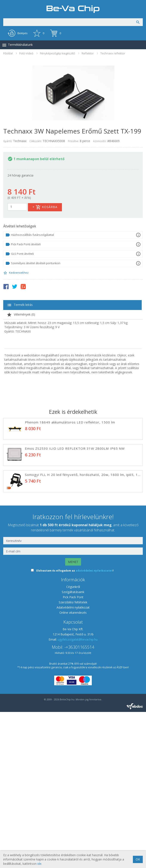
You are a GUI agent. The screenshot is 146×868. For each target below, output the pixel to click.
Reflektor (88, 53)
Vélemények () (21, 315)
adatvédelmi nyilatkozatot (94, 727)
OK (138, 859)
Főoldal (8, 53)
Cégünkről (73, 743)
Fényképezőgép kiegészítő (58, 53)
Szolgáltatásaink (73, 748)
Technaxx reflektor (113, 53)
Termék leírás (20, 305)
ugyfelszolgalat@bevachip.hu (78, 795)
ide (39, 864)
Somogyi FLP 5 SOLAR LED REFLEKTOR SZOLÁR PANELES (73, 606)
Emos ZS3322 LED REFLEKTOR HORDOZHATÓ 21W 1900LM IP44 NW (84, 580)
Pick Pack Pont (73, 753)
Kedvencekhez (16, 273)
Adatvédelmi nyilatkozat (73, 763)
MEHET (73, 718)
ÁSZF (120, 823)
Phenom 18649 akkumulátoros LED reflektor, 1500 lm (70, 422)
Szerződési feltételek (73, 758)
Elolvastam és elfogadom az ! (75, 727)
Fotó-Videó (26, 53)
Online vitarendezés (73, 769)
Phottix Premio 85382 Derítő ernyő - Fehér (61, 632)
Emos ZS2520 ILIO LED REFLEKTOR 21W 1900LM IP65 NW (75, 527)
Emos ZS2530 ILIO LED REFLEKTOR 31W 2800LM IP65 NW (75, 448)
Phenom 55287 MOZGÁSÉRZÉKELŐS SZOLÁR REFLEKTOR (73, 553)
